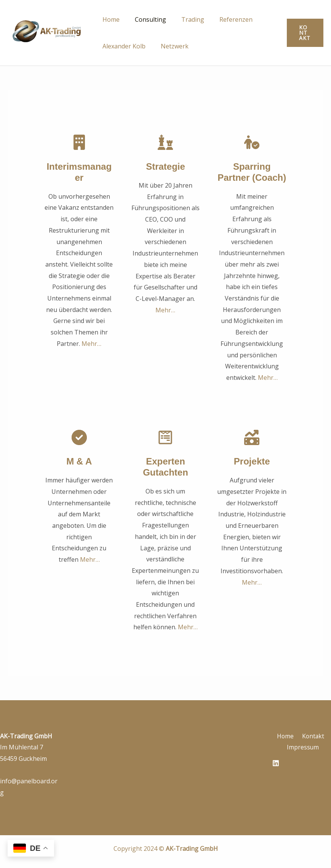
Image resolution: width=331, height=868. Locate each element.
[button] (304, 33)
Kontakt (312, 736)
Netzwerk (170, 46)
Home (110, 19)
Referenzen (225, 19)
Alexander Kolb (122, 46)
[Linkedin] (276, 763)
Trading (185, 19)
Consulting (146, 19)
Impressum (303, 747)
